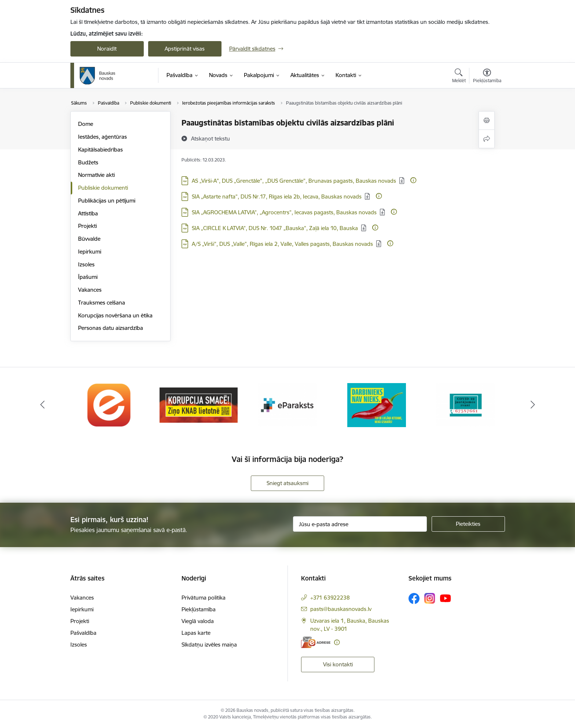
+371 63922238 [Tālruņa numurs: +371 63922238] (330, 598)
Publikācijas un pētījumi (107, 201)
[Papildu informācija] (413, 180)
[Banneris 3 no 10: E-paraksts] (287, 405)
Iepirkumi (90, 252)
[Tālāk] (533, 405)
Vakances (90, 290)
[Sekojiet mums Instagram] (430, 598)
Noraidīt (107, 49)
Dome (86, 124)
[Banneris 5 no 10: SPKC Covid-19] (466, 405)
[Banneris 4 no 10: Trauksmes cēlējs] (377, 405)
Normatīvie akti (96, 175)
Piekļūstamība (199, 609)
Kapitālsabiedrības (100, 150)
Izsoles (86, 264)
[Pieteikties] (468, 524)
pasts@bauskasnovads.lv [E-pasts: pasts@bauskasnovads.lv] (341, 609)
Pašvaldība (83, 633)
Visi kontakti (338, 664)
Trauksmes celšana (102, 303)
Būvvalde (89, 239)
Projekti (87, 226)
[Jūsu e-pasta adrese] (360, 524)
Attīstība (88, 213)
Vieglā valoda (198, 621)
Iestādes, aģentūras (102, 137)
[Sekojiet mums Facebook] (414, 598)
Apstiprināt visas (185, 49)
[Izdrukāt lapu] (487, 121)
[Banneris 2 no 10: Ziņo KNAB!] (199, 405)
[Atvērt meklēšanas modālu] (459, 77)
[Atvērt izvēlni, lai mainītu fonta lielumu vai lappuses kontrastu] (487, 77)
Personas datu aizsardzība (111, 328)
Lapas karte (196, 633)
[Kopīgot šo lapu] (487, 139)
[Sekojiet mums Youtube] (446, 598)
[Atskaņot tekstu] (210, 138)
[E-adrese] (316, 642)
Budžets (88, 162)
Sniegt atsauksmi (287, 483)
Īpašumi (88, 277)
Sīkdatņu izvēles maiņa (209, 645)
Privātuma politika (204, 598)
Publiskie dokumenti (103, 188)
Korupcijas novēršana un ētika (115, 315)
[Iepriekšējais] (43, 405)
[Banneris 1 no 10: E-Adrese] (109, 405)
